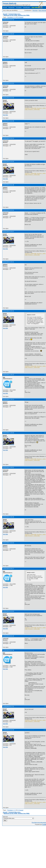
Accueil (5, 8)
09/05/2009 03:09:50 (8, 60)
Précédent (10, 17)
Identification (27, 8)
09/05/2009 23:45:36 (8, 517)
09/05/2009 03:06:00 (8, 34)
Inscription (19, 8)
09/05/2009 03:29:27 (8, 232)
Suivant (21, 17)
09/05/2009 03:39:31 (8, 262)
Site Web (5, 115)
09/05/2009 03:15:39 (8, 121)
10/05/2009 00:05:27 (8, 569)
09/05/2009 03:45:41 (8, 311)
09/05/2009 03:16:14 (8, 138)
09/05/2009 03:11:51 (8, 83)
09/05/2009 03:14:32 (8, 98)
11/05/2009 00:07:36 (8, 650)
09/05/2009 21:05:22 (8, 375)
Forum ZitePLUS (10, 3)
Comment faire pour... (15, 14)
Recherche (11, 8)
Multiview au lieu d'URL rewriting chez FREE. (17, 15)
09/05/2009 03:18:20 (8, 162)
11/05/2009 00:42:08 (8, 730)
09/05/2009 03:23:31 (8, 210)
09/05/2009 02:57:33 (8, 20)
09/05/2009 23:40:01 (8, 467)
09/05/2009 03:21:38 (8, 185)
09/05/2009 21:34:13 (8, 399)
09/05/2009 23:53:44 (8, 543)
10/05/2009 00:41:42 (8, 636)
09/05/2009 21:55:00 (8, 433)
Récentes (35, 10)
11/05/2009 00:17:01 (8, 706)
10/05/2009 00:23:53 (8, 611)
